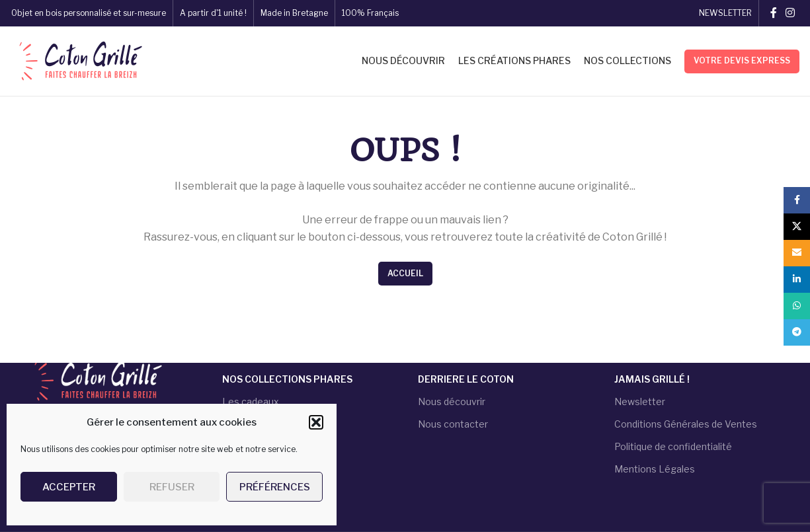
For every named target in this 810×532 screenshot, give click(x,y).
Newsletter (640, 401)
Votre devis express (742, 60)
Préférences (275, 487)
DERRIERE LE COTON (466, 378)
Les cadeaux (251, 401)
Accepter (69, 487)
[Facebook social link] (773, 13)
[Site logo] (79, 60)
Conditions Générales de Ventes (686, 424)
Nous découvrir (452, 401)
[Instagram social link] (790, 13)
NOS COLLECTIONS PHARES (287, 378)
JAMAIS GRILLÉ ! (652, 378)
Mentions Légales (655, 469)
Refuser (172, 487)
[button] (316, 422)
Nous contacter (453, 424)
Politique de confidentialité (673, 446)
